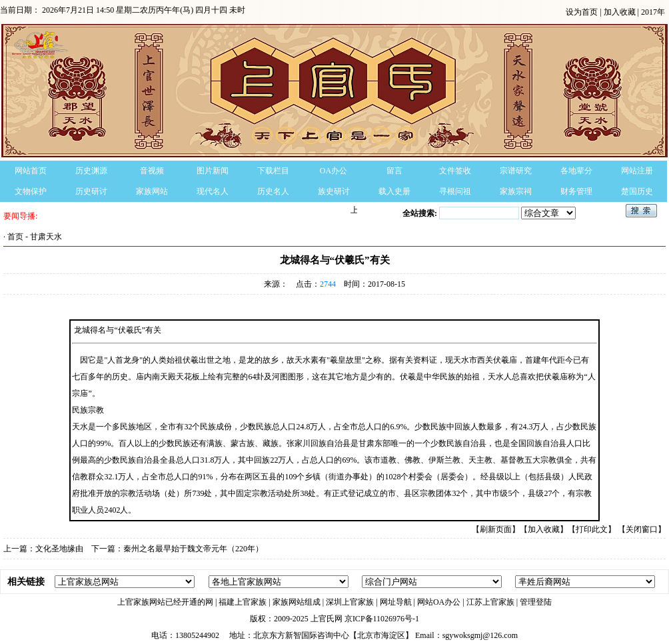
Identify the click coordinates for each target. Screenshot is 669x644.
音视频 (152, 171)
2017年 (653, 12)
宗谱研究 (516, 171)
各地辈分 (576, 171)
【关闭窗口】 (642, 529)
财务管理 (576, 191)
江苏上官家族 (490, 602)
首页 (15, 237)
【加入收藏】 (544, 529)
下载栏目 (273, 171)
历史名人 (273, 191)
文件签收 (455, 171)
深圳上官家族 (350, 602)
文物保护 (31, 191)
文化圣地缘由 (59, 549)
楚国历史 (637, 191)
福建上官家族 (243, 602)
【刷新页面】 (496, 529)
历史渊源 (91, 171)
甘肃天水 (46, 237)
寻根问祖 (455, 191)
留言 (394, 171)
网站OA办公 (439, 602)
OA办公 (334, 171)
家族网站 (152, 191)
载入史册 (394, 191)
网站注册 (637, 171)
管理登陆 (536, 602)
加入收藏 (621, 12)
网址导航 (396, 602)
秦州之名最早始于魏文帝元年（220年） (193, 549)
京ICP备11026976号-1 (382, 619)
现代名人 (213, 191)
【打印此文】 (592, 529)
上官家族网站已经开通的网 (165, 602)
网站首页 (31, 171)
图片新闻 (213, 171)
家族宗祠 (516, 191)
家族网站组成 (297, 602)
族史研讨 (334, 191)
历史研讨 (91, 191)
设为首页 (583, 12)
